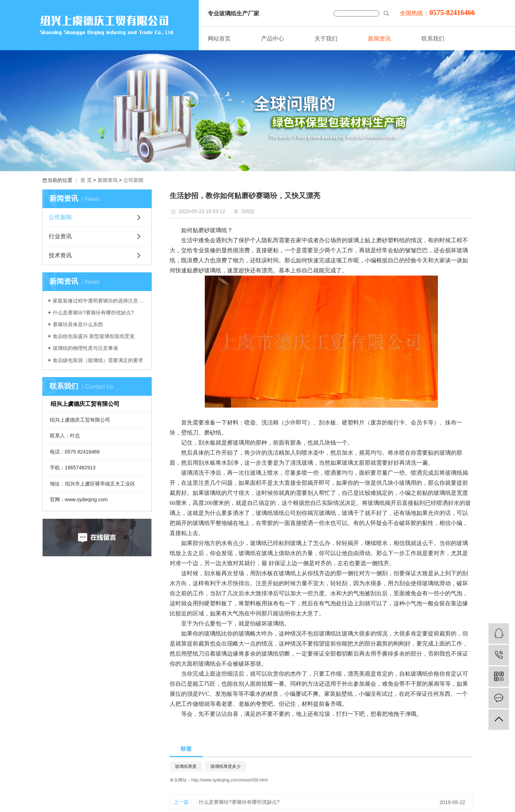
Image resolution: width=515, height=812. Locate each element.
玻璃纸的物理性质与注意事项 (85, 348)
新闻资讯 (379, 39)
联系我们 (433, 39)
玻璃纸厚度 (186, 766)
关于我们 (326, 39)
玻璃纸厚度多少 (226, 766)
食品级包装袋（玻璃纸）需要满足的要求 (98, 360)
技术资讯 (60, 255)
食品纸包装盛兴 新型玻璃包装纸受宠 (94, 336)
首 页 (86, 180)
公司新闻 (133, 180)
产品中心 (273, 39)
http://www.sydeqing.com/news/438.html (229, 780)
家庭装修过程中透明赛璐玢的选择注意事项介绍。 (100, 301)
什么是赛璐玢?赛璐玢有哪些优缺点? (93, 313)
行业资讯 (60, 236)
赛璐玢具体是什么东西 (78, 324)
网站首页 (219, 39)
